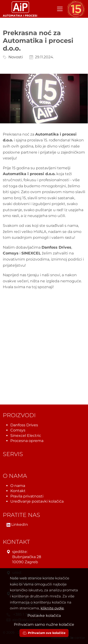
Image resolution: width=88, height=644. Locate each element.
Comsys (18, 430)
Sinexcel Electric (26, 435)
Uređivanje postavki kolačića (37, 501)
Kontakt (18, 491)
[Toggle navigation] (60, 9)
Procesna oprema (27, 441)
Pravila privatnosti (27, 496)
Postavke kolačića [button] (44, 616)
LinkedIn (17, 524)
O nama (18, 486)
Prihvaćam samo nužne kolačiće (44, 624)
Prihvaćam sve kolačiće (44, 633)
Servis (13, 454)
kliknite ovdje (52, 608)
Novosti (15, 57)
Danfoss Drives (24, 425)
